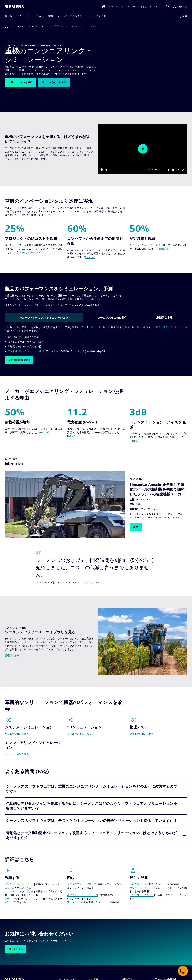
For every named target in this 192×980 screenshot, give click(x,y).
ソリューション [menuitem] (35, 16)
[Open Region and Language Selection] (112, 7)
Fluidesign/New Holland (30, 252)
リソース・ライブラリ (142, 895)
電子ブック (73, 902)
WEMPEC (73, 436)
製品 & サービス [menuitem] (13, 16)
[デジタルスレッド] (22, 26)
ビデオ (9, 899)
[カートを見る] (167, 7)
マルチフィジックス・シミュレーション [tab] (44, 318)
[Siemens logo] (14, 7)
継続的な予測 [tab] (164, 318)
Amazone (90, 257)
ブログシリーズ (138, 884)
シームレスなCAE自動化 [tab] (112, 318)
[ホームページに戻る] (7, 26)
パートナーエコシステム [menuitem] (71, 16)
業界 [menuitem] (51, 16)
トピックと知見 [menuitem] (98, 16)
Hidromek (163, 249)
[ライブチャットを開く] (183, 971)
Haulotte (44, 432)
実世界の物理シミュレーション (170, 327)
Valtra (134, 441)
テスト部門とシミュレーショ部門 (26, 351)
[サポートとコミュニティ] (143, 7)
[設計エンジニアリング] (45, 26)
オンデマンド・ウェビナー (19, 884)
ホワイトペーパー (139, 888)
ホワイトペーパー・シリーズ (83, 895)
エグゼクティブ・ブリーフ (82, 884)
